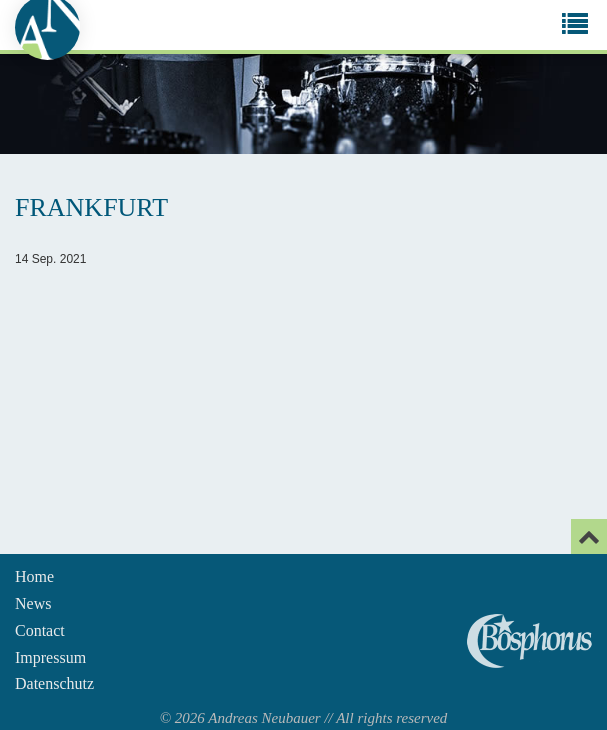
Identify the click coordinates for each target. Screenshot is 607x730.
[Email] (589, 536)
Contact (40, 630)
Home (34, 576)
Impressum (50, 657)
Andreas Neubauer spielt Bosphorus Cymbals (529, 641)
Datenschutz (54, 683)
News (33, 603)
